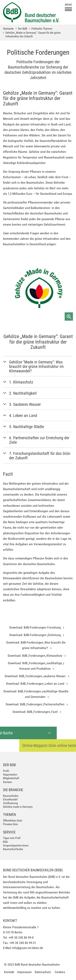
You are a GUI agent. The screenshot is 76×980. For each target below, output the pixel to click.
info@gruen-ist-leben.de (28, 948)
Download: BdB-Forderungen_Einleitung (35, 635)
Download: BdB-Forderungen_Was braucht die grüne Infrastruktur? (36, 645)
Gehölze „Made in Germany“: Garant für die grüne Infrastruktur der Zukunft (33, 34)
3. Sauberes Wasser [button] (25, 404)
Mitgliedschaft (11, 778)
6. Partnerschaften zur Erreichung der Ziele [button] (39, 440)
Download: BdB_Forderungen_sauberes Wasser (36, 676)
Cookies (60, 972)
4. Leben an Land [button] (23, 416)
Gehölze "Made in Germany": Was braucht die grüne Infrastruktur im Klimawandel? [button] (36, 366)
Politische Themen (42, 29)
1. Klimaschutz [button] (21, 382)
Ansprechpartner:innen (16, 845)
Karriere (7, 782)
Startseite (8, 29)
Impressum (24, 972)
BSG (5, 842)
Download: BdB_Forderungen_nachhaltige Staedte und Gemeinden (36, 694)
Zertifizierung (10, 803)
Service (9, 832)
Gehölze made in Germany (18, 807)
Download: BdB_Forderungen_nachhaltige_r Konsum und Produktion (36, 666)
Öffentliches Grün (13, 820)
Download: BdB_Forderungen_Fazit (36, 712)
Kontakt (9, 972)
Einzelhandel (10, 799)
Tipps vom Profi (12, 838)
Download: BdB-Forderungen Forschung (35, 627)
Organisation (10, 774)
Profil (6, 771)
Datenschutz (43, 972)
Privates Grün (11, 824)
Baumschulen (11, 796)
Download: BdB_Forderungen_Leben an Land (36, 684)
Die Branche (13, 790)
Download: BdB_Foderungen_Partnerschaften (35, 704)
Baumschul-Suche (13, 849)
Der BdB (23, 29)
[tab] (38, 366)
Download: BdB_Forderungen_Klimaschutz (35, 656)
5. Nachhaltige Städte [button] (27, 427)
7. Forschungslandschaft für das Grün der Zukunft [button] (40, 456)
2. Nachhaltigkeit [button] (23, 393)
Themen (9, 815)
